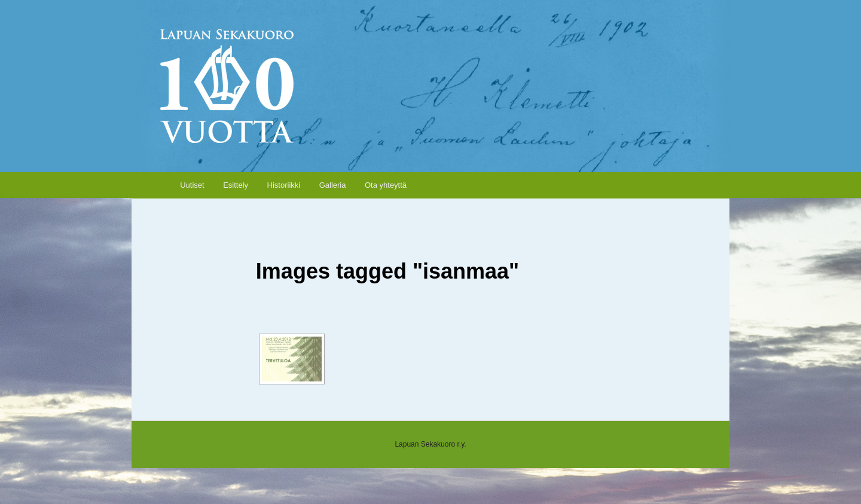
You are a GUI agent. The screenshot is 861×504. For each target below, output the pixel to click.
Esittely (236, 185)
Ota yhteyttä (386, 185)
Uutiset (192, 185)
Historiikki (284, 185)
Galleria (333, 185)
